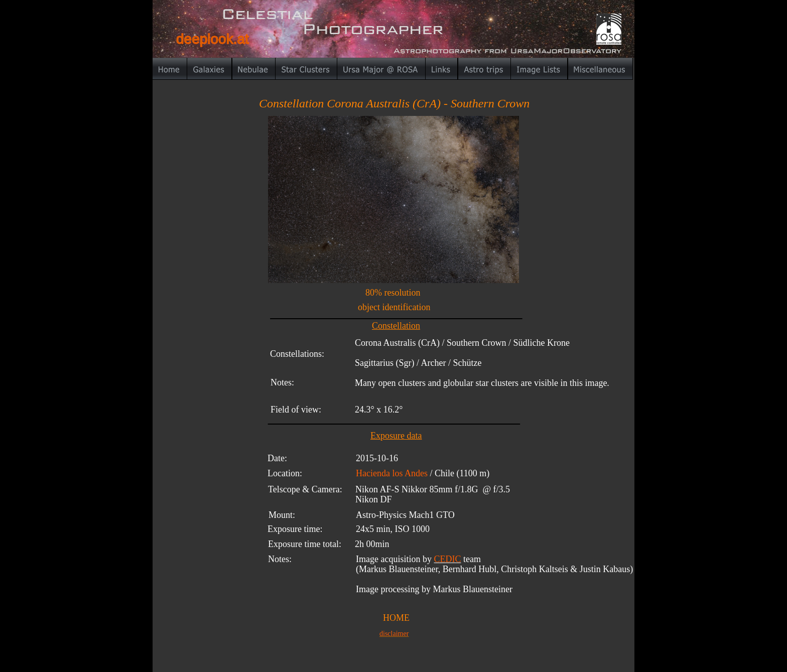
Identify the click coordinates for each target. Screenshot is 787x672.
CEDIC (447, 559)
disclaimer (394, 634)
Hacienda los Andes (392, 473)
